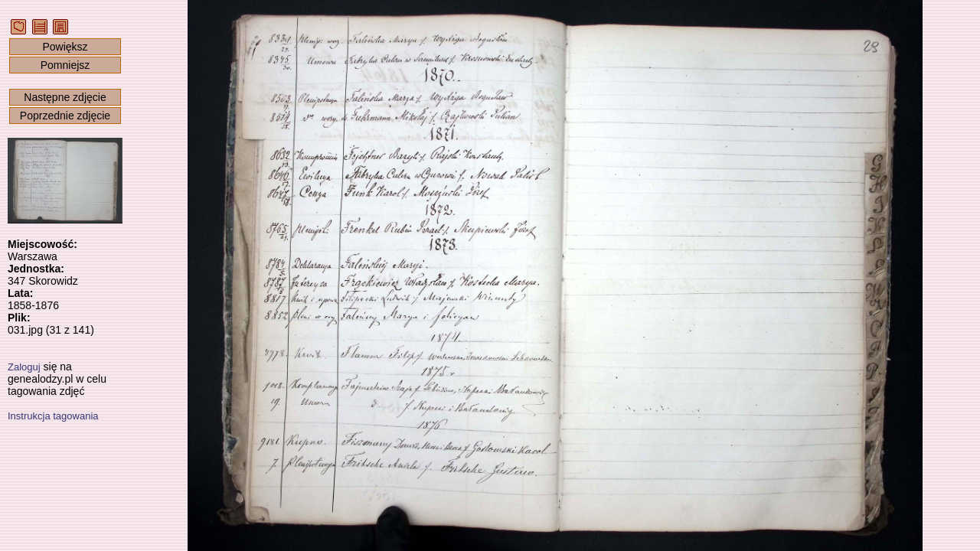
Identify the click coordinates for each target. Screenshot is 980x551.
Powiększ (65, 47)
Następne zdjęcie (65, 97)
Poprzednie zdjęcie (65, 116)
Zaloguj (24, 367)
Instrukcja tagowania (53, 416)
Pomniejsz (65, 65)
